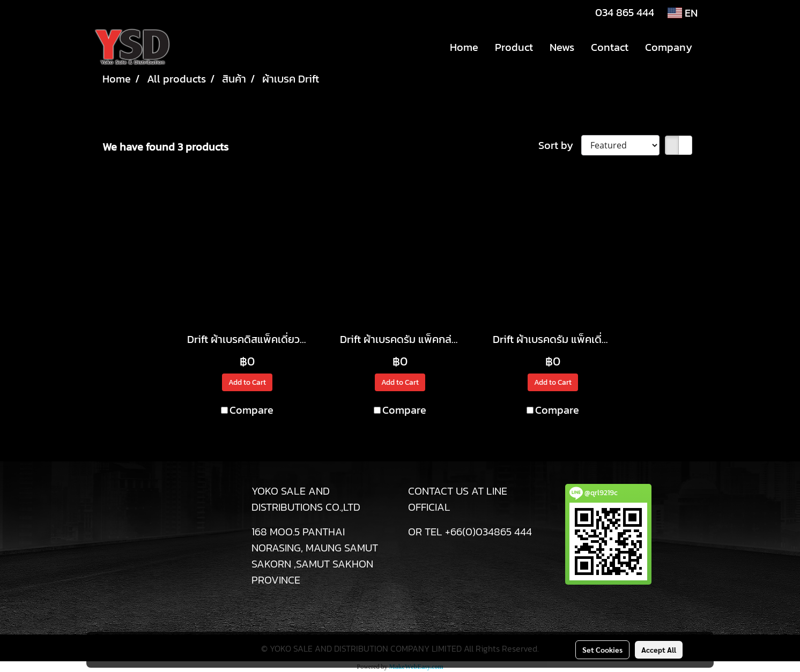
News (562, 47)
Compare (251, 410)
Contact (610, 47)
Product (514, 47)
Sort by (560, 145)
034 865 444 (625, 12)
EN (683, 13)
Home (464, 47)
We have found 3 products (165, 147)
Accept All (659, 649)
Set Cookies (602, 649)
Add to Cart (247, 382)
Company (669, 47)
